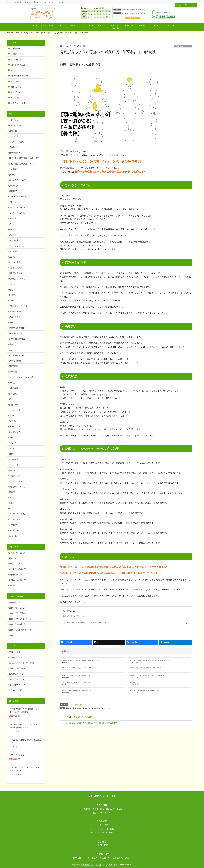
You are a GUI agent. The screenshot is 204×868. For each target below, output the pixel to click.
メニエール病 (15, 410)
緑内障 (12, 290)
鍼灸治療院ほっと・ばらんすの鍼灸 (139, 669)
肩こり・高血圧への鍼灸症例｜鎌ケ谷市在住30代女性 (144, 677)
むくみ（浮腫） (16, 262)
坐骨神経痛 (14, 459)
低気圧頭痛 (14, 372)
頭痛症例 (97, 695)
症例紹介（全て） (17, 602)
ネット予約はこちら (186, 5)
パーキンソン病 (16, 481)
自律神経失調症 (16, 268)
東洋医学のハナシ (17, 679)
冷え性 (12, 257)
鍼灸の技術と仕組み (18, 668)
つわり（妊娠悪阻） (18, 213)
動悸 (11, 503)
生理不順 (13, 131)
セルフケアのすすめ (18, 685)
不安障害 (13, 525)
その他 (12, 586)
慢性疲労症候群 (16, 273)
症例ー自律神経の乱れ (18, 624)
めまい (12, 399)
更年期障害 (14, 240)
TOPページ (15, 48)
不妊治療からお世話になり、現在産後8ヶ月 (26, 741)
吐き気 (12, 509)
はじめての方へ (17, 54)
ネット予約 (15, 92)
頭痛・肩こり (15, 558)
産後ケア (13, 235)
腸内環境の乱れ (16, 333)
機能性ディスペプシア (18, 306)
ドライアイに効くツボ (19, 755)
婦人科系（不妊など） (18, 569)
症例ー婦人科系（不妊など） (21, 619)
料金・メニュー (17, 70)
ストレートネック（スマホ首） (22, 377)
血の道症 (13, 251)
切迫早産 (13, 218)
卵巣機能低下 (15, 153)
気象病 (12, 284)
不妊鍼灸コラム (16, 657)
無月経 (12, 175)
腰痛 (11, 454)
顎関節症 (13, 421)
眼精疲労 (13, 295)
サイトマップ (16, 98)
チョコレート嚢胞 (17, 142)
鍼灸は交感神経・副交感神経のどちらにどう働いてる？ (76, 669)
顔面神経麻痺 (15, 432)
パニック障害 (15, 520)
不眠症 (12, 498)
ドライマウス (15, 426)
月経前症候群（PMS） (19, 197)
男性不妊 (13, 202)
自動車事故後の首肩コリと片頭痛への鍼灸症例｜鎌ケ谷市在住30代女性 (81, 647)
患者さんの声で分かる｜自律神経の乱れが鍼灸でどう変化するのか (147, 662)
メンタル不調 (15, 531)
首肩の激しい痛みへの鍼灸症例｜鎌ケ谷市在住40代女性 (76, 677)
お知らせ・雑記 (16, 690)
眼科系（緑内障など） (18, 580)
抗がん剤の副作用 (17, 355)
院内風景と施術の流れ (20, 76)
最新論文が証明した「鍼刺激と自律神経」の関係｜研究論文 (145, 654)
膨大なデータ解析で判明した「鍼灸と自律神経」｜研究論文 (78, 654)
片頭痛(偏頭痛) (15, 361)
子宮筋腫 (13, 147)
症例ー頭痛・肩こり (183, 46)
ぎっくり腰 (14, 465)
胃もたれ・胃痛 (16, 311)
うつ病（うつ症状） (18, 514)
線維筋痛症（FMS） (18, 279)
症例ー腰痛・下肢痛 (18, 613)
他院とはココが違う (19, 65)
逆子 (11, 224)
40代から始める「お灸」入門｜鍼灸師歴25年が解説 (26, 769)
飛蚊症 (12, 301)
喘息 (11, 344)
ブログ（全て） (16, 652)
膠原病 (12, 492)
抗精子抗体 (14, 186)
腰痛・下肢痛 (15, 564)
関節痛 (12, 470)
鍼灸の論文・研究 (17, 674)
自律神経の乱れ (16, 575)
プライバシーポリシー (20, 103)
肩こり (88, 695)
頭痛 (70, 695)
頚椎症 (12, 437)
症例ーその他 (15, 635)
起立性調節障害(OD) (18, 339)
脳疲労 (12, 383)
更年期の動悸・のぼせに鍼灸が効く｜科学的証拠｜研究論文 (25, 710)
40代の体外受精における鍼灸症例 (78, 703)
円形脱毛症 (14, 394)
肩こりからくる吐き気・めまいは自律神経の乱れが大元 (76, 662)
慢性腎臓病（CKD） (18, 487)
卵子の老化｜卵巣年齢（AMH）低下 (24, 158)
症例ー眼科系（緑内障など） (21, 630)
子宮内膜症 (14, 136)
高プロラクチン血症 (18, 180)
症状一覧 (13, 536)
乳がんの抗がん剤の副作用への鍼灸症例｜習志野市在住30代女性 (91, 709)
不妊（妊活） (15, 120)
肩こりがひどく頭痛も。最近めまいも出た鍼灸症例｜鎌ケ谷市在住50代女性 (150, 647)
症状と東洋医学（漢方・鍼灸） (22, 663)
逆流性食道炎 (15, 317)
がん (11, 350)
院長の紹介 (15, 81)
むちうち (13, 443)
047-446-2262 (105, 813)
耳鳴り (12, 416)
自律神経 (78, 695)
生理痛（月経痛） (17, 125)
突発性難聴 (14, 405)
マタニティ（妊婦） (18, 207)
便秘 (11, 322)
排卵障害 (13, 169)
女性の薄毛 (14, 388)
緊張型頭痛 (68, 613)
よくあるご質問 (17, 59)
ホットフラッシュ (17, 246)
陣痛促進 (13, 229)
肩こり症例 (108, 695)
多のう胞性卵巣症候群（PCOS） (23, 164)
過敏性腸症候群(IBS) (18, 328)
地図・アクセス (17, 87)
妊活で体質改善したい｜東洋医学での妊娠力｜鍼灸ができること (25, 726)
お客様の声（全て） (18, 553)
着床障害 (13, 191)
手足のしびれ (15, 476)
